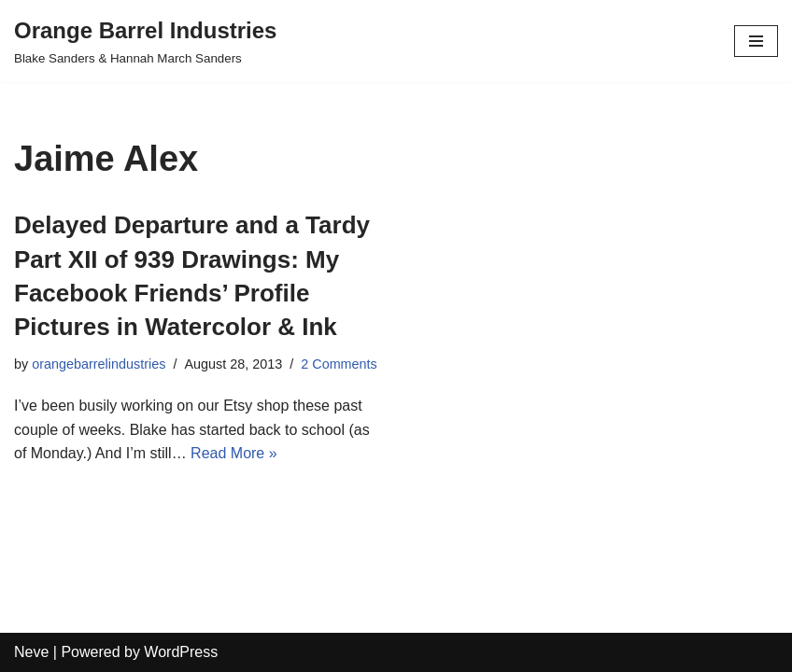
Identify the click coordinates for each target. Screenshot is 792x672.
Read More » (234, 453)
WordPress (181, 652)
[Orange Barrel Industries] (145, 41)
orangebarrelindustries (99, 364)
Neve (31, 652)
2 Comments (339, 364)
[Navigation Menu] (756, 41)
